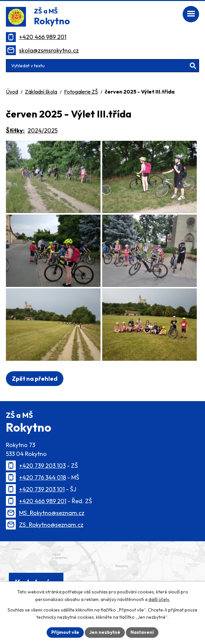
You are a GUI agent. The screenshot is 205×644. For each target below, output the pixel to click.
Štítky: (15, 130)
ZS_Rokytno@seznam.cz (51, 525)
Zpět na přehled (35, 379)
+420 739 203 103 (42, 466)
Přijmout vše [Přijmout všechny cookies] (65, 632)
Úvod (12, 92)
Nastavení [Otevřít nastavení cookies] (142, 632)
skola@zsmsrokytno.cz (49, 50)
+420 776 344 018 (43, 477)
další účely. (159, 599)
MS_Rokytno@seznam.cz (52, 513)
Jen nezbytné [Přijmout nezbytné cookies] (105, 632)
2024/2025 (43, 130)
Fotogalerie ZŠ (81, 92)
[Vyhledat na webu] (102, 66)
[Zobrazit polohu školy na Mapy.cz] (102, 571)
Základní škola (41, 92)
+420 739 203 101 (42, 489)
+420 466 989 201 (43, 37)
